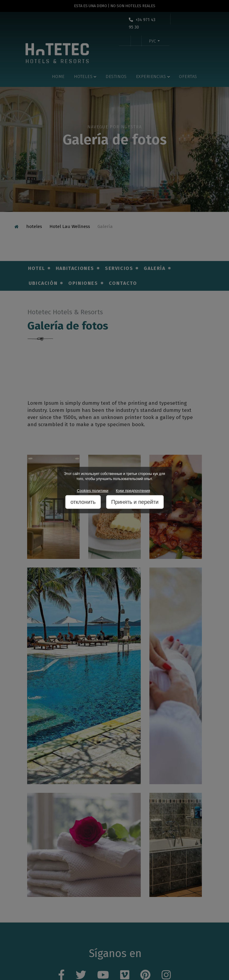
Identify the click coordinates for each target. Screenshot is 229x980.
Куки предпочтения (133, 490)
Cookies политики (93, 490)
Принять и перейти (135, 502)
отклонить (83, 502)
